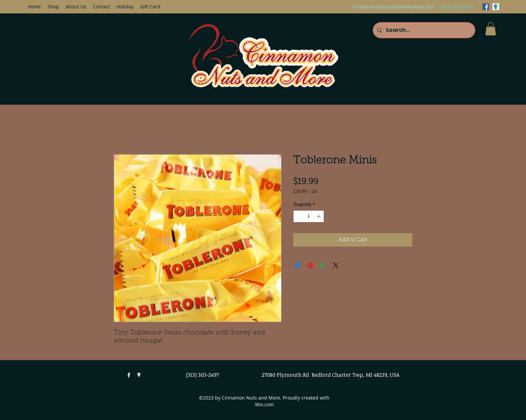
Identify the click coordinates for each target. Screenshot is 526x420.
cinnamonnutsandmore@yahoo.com (394, 7)
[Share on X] (336, 265)
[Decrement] (298, 216)
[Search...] (423, 30)
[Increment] (319, 216)
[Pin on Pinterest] (310, 265)
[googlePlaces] (496, 7)
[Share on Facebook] (298, 265)
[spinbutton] (309, 216)
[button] (491, 29)
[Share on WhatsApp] (323, 265)
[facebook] (486, 7)
